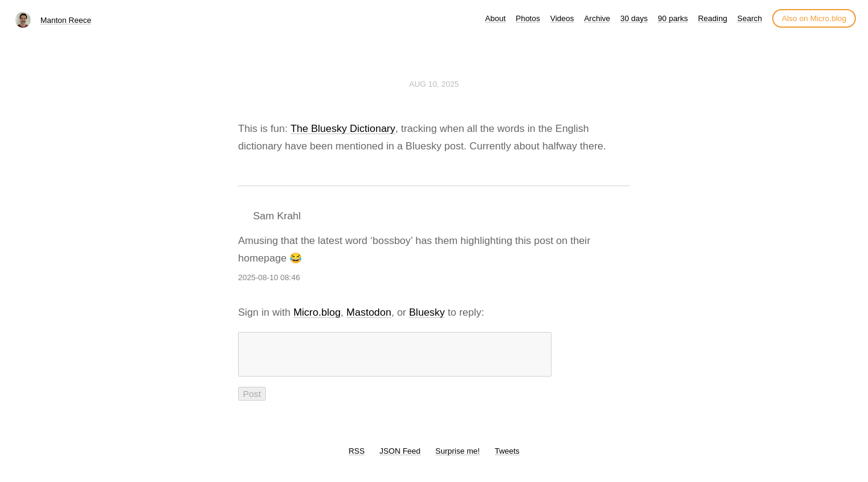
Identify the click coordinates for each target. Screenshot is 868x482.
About (495, 18)
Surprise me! (458, 458)
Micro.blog (317, 312)
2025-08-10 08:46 (269, 277)
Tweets (507, 458)
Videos (562, 18)
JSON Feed (400, 458)
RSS (357, 458)
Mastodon (369, 312)
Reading (712, 18)
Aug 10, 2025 (434, 84)
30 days (634, 18)
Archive (597, 18)
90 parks (673, 18)
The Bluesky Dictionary (343, 129)
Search (750, 18)
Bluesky (427, 312)
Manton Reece (66, 20)
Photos (527, 18)
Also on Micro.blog (814, 18)
